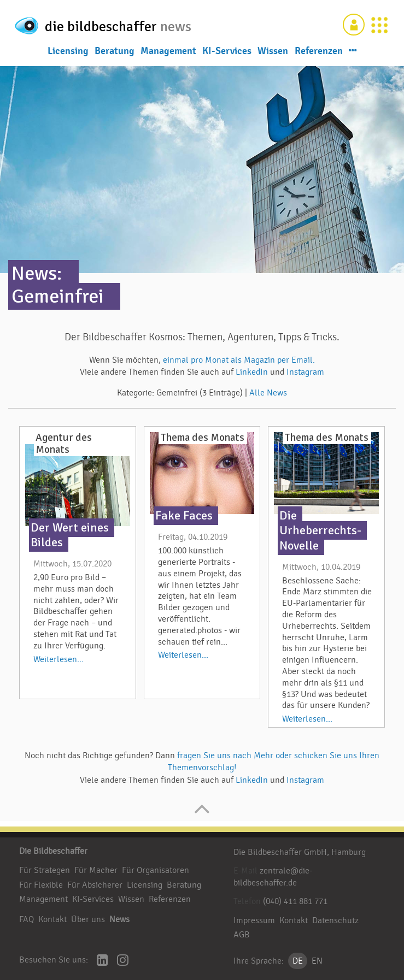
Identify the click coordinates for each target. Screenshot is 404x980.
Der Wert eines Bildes (70, 535)
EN (317, 961)
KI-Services (227, 50)
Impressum (254, 920)
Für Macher (96, 870)
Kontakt (52, 919)
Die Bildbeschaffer (53, 851)
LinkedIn (253, 372)
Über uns (88, 919)
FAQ (27, 919)
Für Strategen (45, 870)
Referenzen (319, 50)
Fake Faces (184, 516)
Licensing (68, 50)
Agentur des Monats (64, 444)
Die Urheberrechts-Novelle (320, 530)
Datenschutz (335, 920)
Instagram (305, 372)
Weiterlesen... (58, 659)
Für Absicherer (95, 885)
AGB (242, 935)
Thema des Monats (202, 438)
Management (168, 50)
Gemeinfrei (57, 296)
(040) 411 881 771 (295, 901)
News (119, 919)
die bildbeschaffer (114, 24)
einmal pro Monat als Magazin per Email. (239, 360)
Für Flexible (41, 885)
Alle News (268, 393)
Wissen (273, 50)
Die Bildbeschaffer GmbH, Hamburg (300, 852)
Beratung (115, 50)
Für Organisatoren (156, 870)
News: (37, 273)
